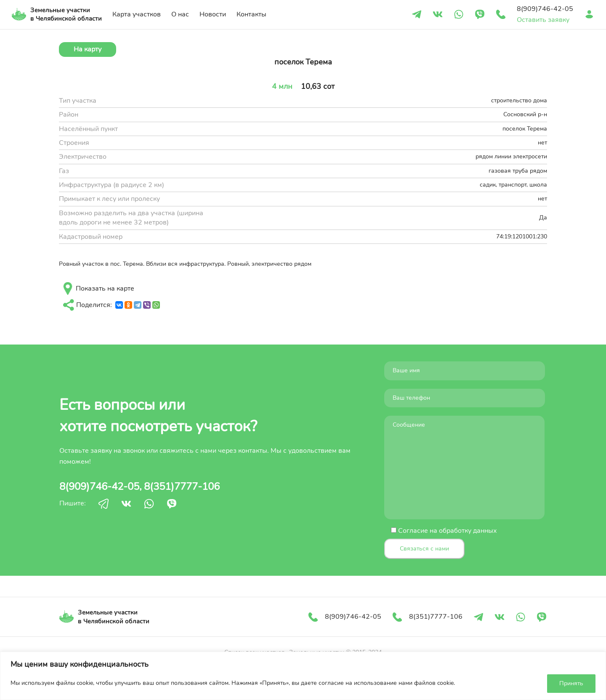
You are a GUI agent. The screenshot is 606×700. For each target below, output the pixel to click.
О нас (180, 14)
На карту (88, 49)
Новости (213, 14)
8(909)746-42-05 (99, 486)
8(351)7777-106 (182, 486)
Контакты (251, 14)
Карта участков (137, 14)
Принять (571, 683)
